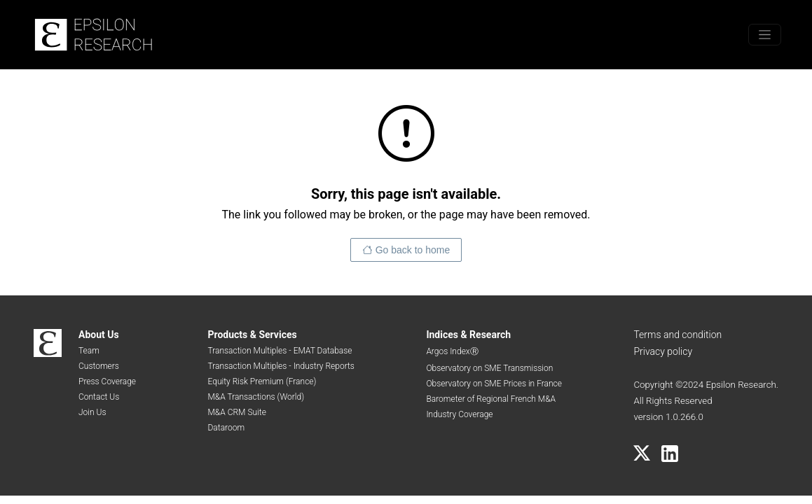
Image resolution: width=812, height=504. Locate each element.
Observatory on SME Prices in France (494, 384)
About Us (99, 335)
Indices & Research (468, 335)
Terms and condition (677, 335)
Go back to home (413, 250)
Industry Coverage (459, 414)
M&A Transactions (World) (256, 397)
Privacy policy (663, 351)
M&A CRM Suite (236, 412)
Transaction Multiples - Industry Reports (281, 366)
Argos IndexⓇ (452, 351)
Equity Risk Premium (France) (262, 381)
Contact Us (99, 397)
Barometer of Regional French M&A (491, 399)
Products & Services (252, 335)
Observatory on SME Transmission (489, 368)
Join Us (92, 412)
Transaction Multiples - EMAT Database (280, 351)
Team (89, 351)
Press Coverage (107, 381)
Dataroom (226, 428)
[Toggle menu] (765, 35)
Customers (99, 366)
